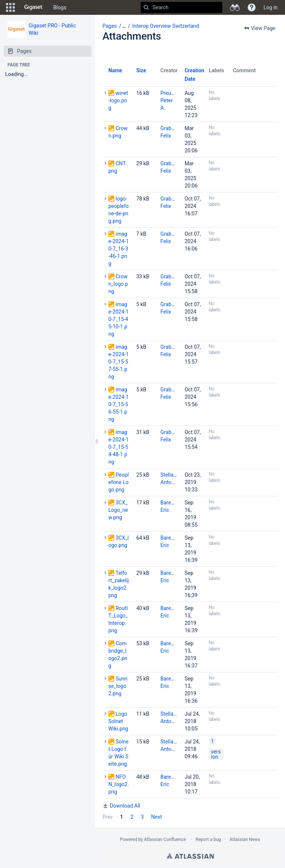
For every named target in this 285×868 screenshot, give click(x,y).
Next (156, 817)
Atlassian (190, 856)
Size (141, 70)
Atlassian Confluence (165, 839)
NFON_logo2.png (119, 784)
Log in (271, 7)
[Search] (146, 7)
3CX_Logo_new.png (118, 510)
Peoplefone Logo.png (119, 482)
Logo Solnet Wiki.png (118, 721)
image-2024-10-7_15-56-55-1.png (119, 404)
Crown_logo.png (118, 284)
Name (115, 70)
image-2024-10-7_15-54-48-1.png (119, 447)
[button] (10, 7)
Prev (108, 817)
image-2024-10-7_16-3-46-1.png (119, 249)
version (216, 754)
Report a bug (208, 839)
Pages (110, 26)
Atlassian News (245, 839)
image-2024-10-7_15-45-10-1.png (119, 319)
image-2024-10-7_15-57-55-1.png (119, 362)
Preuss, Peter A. (169, 100)
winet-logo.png (118, 100)
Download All (125, 806)
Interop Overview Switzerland (166, 26)
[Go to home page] (33, 7)
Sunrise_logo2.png (118, 686)
